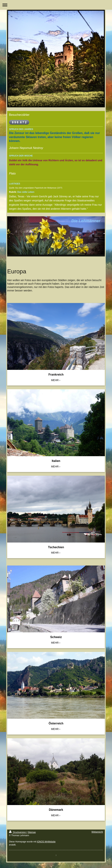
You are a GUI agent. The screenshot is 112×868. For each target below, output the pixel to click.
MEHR (55, 380)
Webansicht (97, 832)
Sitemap (32, 832)
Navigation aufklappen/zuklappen (56, 5)
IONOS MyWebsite (46, 842)
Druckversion (18, 832)
